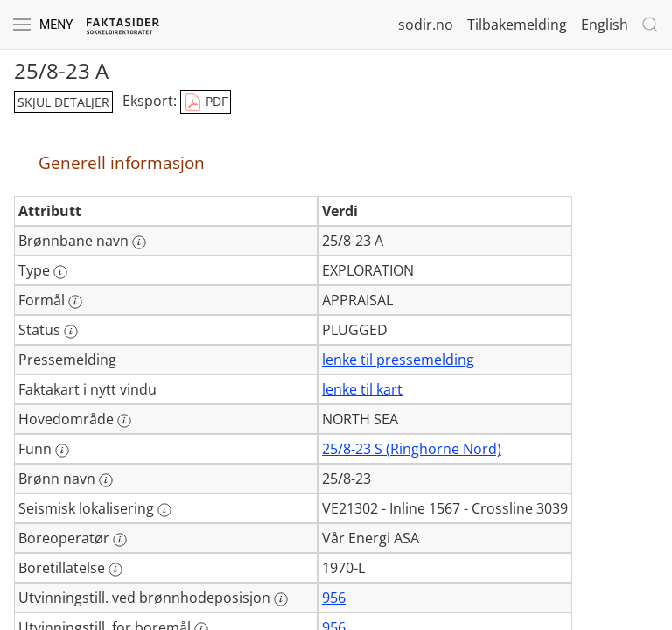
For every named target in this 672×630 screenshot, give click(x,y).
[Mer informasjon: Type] (60, 272)
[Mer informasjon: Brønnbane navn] (139, 242)
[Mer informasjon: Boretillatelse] (115, 570)
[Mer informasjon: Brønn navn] (106, 480)
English (605, 24)
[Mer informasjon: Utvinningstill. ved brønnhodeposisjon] (281, 599)
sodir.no (426, 24)
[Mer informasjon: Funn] (62, 451)
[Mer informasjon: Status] (71, 332)
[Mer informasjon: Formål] (75, 302)
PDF (206, 102)
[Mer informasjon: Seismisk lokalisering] (164, 510)
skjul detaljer (63, 102)
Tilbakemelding (517, 24)
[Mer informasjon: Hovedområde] (124, 421)
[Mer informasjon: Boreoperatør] (120, 540)
